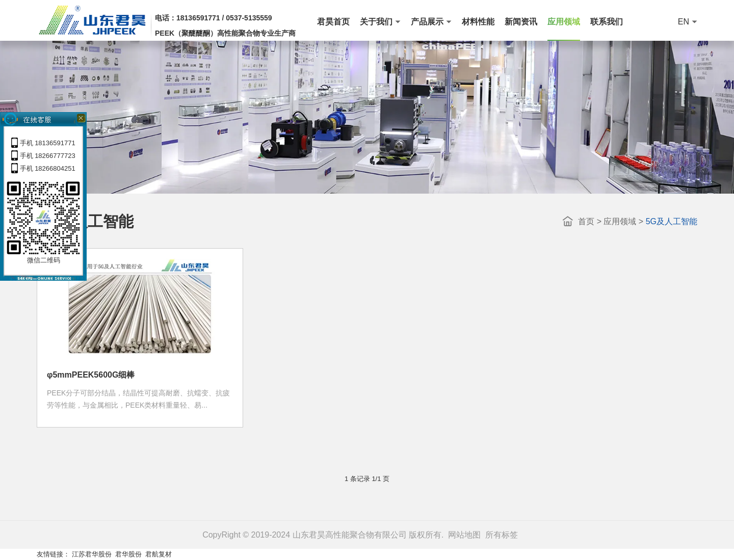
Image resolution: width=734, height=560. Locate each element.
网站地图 (464, 535)
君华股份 (128, 554)
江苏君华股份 (92, 554)
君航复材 (159, 554)
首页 (586, 221)
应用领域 (620, 221)
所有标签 (502, 535)
